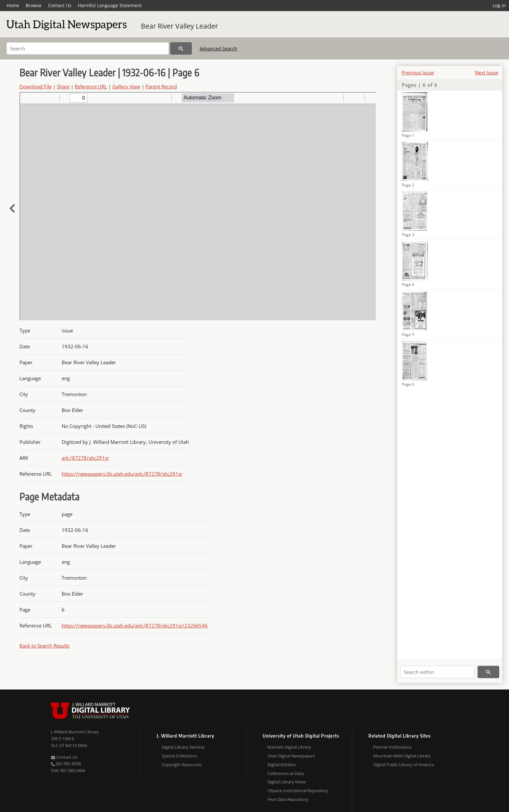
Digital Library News (287, 782)
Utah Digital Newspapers (291, 756)
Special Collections (179, 756)
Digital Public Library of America (404, 765)
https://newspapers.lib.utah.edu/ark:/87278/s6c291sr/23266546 (135, 625)
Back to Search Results (44, 646)
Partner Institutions (392, 747)
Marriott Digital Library (289, 747)
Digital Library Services (183, 747)
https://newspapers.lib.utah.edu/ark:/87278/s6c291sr (122, 474)
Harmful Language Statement (110, 5)
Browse (34, 5)
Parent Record (161, 86)
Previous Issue (418, 72)
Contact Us (60, 5)
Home (13, 5)
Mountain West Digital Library (402, 756)
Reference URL (91, 86)
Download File (36, 86)
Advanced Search (218, 49)
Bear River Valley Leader (180, 26)
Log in (499, 5)
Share (63, 86)
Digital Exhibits (282, 765)
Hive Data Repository (288, 799)
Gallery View (126, 86)
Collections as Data (286, 773)
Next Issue (486, 72)
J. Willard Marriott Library (75, 732)
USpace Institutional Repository (298, 791)
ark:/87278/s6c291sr (85, 458)
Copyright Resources (182, 765)
